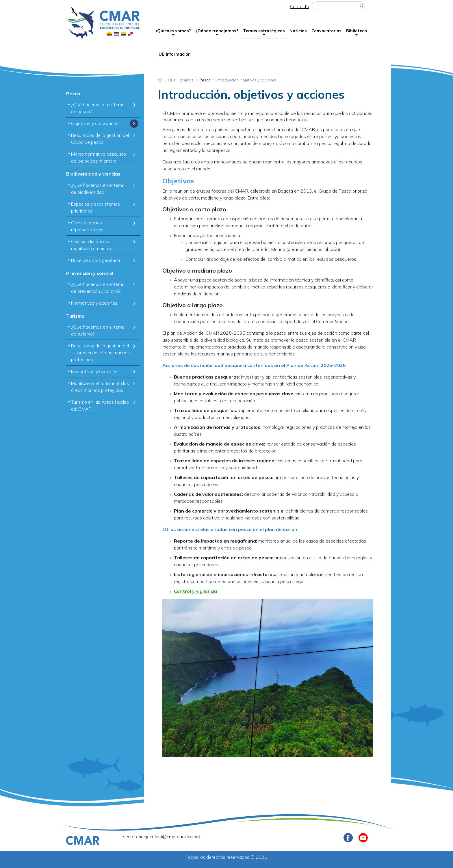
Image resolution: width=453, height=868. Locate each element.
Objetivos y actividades (95, 123)
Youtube (363, 838)
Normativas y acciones (94, 303)
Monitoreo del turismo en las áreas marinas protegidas (100, 387)
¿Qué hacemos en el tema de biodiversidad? (98, 189)
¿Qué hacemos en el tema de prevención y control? (98, 288)
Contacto (300, 6)
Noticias (298, 31)
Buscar (362, 6)
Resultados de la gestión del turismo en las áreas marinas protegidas (100, 353)
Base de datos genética (95, 260)
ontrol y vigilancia (197, 591)
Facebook (348, 838)
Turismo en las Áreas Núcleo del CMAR (100, 405)
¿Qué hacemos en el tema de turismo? (98, 330)
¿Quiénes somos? (173, 31)
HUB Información (173, 54)
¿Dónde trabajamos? (217, 31)
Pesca (205, 80)
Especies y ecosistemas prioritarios (95, 207)
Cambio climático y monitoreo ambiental (92, 245)
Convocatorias (326, 31)
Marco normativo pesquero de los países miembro (99, 157)
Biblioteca (357, 31)
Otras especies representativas (87, 226)
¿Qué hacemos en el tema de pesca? (98, 108)
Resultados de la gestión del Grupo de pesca (100, 139)
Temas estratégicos (264, 31)
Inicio (160, 79)
